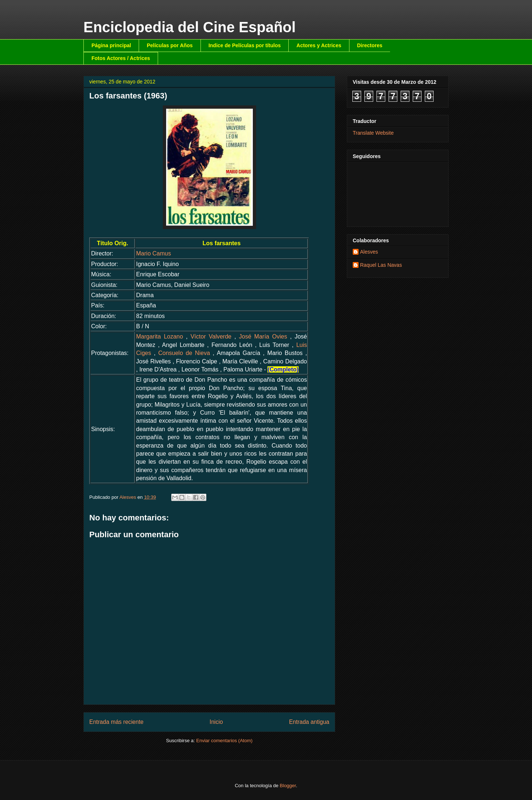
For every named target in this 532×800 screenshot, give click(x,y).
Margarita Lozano (160, 337)
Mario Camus (153, 253)
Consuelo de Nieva (184, 353)
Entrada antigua (309, 722)
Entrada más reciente (116, 722)
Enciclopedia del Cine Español (190, 27)
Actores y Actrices (319, 45)
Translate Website (373, 133)
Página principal (111, 45)
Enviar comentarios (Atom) (224, 741)
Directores (370, 45)
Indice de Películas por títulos (245, 45)
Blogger (288, 786)
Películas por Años (170, 45)
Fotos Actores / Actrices (121, 58)
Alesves (369, 252)
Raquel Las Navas (381, 265)
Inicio (216, 722)
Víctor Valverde (211, 337)
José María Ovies (263, 337)
